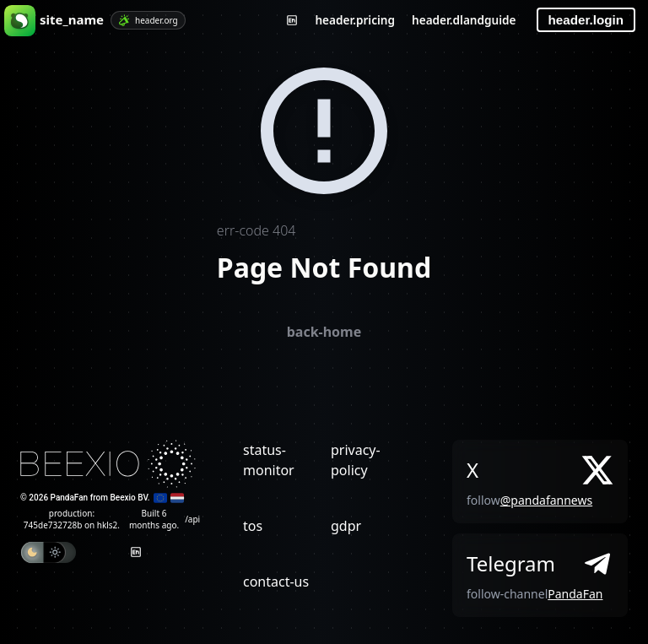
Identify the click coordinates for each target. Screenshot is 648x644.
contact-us (276, 582)
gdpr (346, 526)
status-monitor (269, 460)
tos (253, 526)
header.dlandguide (464, 20)
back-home (324, 332)
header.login (586, 20)
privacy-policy (356, 460)
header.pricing (355, 20)
